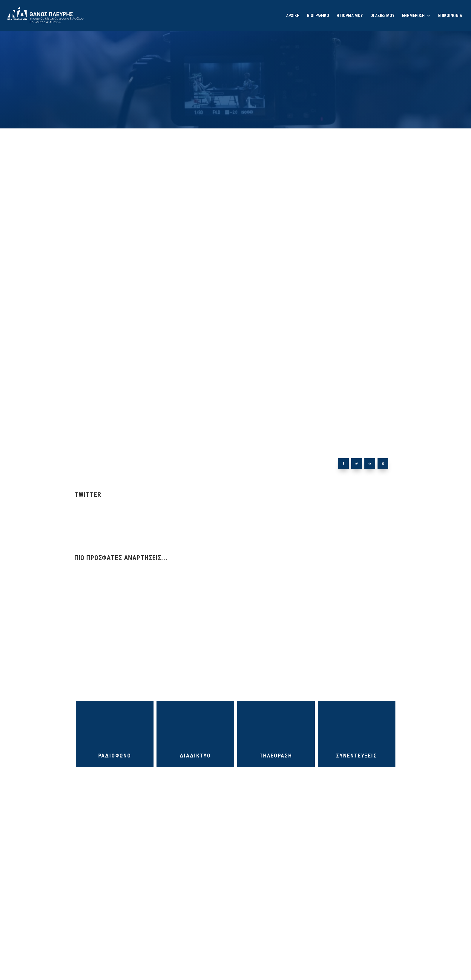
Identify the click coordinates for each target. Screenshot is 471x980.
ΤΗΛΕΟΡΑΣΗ (276, 756)
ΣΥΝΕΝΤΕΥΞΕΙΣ (356, 756)
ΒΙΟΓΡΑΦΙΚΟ (318, 16)
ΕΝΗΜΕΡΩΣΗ (413, 16)
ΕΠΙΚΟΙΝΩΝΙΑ (450, 16)
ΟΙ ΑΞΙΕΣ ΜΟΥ (382, 16)
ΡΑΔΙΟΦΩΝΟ (115, 756)
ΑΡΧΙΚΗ (293, 16)
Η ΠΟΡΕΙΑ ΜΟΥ (350, 16)
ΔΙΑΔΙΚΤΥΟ (195, 756)
